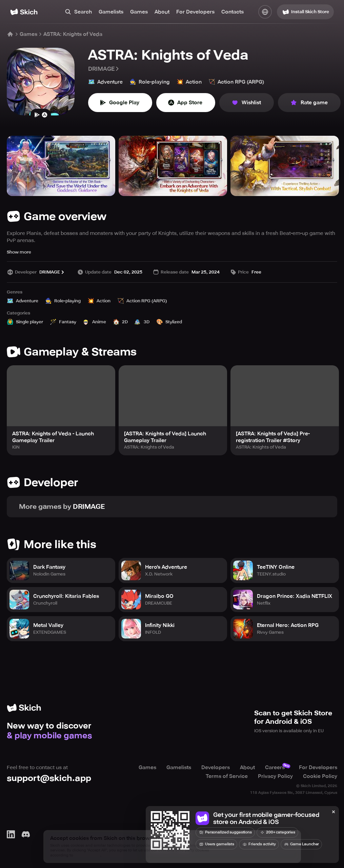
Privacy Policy (275, 776)
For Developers (195, 12)
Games (139, 12)
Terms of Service (227, 776)
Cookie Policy (320, 776)
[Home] (24, 12)
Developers (216, 767)
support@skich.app (49, 778)
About (162, 12)
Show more (19, 252)
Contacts (232, 12)
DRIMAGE (104, 69)
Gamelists (111, 12)
